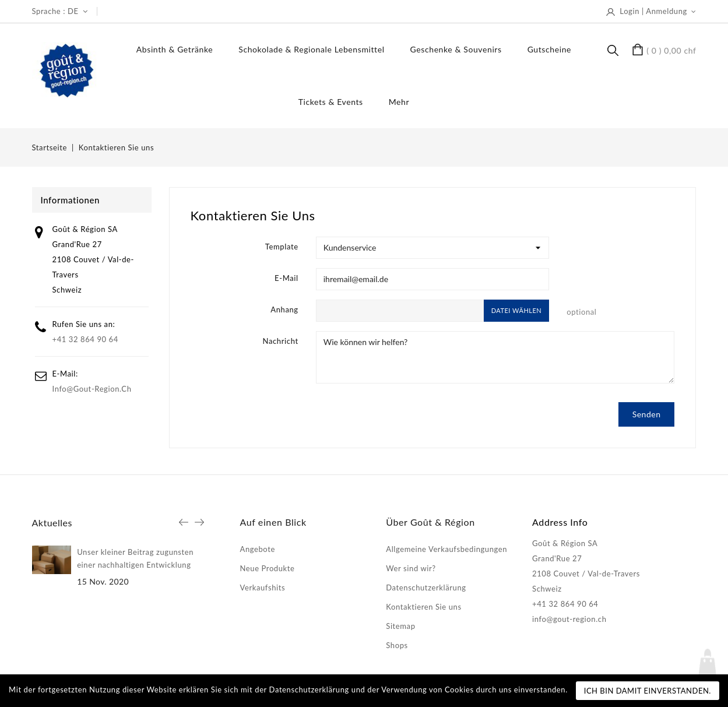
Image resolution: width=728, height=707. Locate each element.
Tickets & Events (331, 102)
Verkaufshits (263, 588)
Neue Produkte (268, 568)
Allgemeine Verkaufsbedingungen (446, 549)
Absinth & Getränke (175, 49)
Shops (397, 645)
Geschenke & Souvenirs (456, 49)
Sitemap (400, 626)
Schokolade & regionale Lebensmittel (311, 49)
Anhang (284, 309)
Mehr (399, 102)
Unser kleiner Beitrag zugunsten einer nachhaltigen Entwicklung (135, 558)
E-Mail (286, 278)
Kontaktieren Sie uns (423, 607)
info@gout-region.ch (92, 389)
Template (282, 247)
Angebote (258, 549)
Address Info (560, 522)
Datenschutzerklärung (426, 588)
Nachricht (281, 341)
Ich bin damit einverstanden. (648, 691)
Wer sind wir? (411, 568)
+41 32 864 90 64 (85, 339)
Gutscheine (549, 49)
